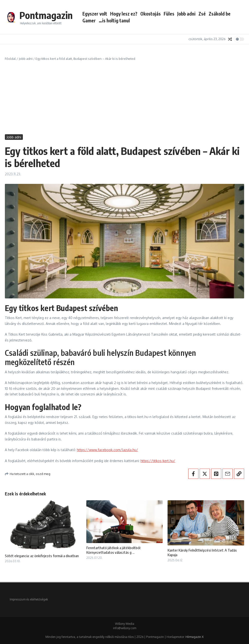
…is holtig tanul (114, 20)
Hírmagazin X (195, 637)
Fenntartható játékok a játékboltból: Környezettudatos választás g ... (114, 550)
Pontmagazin (46, 15)
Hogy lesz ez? (124, 14)
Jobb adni (186, 14)
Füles (169, 14)
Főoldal (10, 59)
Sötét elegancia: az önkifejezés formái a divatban (42, 556)
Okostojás (151, 14)
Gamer (89, 20)
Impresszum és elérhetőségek (29, 599)
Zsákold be (220, 14)
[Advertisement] (124, 98)
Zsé (202, 14)
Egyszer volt (95, 14)
